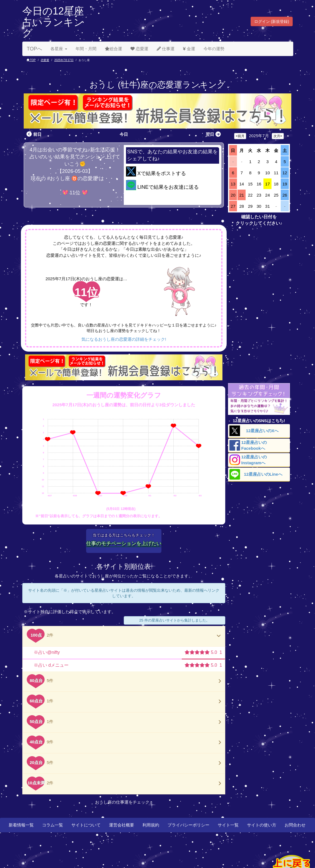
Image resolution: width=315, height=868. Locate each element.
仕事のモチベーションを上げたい (124, 543)
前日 (33, 134)
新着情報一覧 (21, 825)
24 (267, 195)
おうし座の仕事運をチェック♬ (124, 802)
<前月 (240, 136)
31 (267, 206)
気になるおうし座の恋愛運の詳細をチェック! (124, 339)
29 (250, 206)
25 (276, 195)
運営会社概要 (122, 825)
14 (242, 184)
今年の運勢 (214, 49)
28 (242, 206)
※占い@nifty (47, 652)
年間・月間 (86, 49)
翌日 (214, 134)
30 (259, 206)
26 (285, 195)
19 (285, 184)
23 (259, 195)
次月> (278, 136)
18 (276, 184)
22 (250, 195)
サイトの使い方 (262, 825)
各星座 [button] (59, 49)
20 (233, 195)
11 (276, 173)
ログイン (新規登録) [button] (272, 21)
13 (233, 184)
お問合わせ (295, 825)
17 (267, 184)
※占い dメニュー (51, 665)
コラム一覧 (53, 825)
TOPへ (34, 49)
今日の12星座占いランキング (53, 22)
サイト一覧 (228, 825)
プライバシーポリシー (188, 825)
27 (233, 206)
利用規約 (151, 825)
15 (250, 184)
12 (285, 173)
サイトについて (86, 825)
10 (267, 173)
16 (259, 184)
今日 (124, 134)
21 (242, 195)
